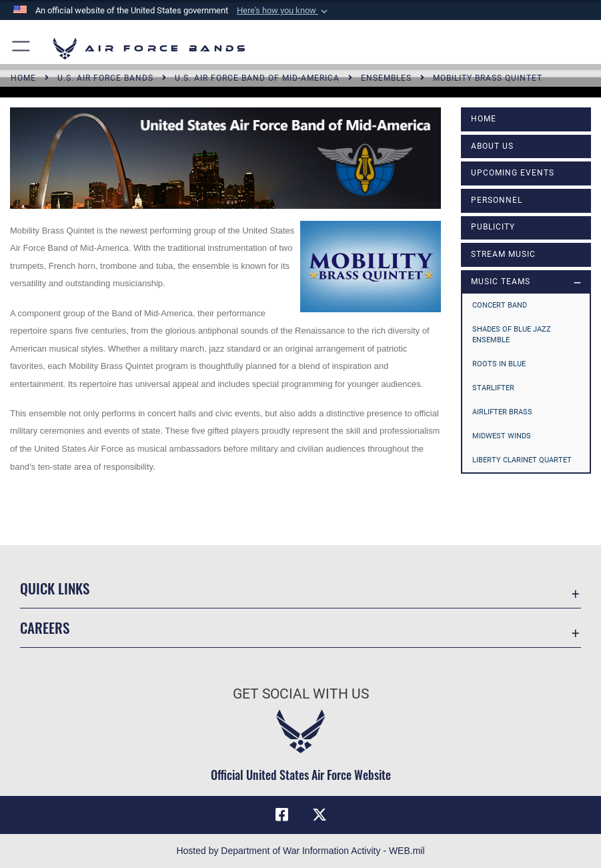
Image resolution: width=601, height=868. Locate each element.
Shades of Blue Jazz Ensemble (512, 335)
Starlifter (493, 388)
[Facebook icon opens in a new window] (281, 815)
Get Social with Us (301, 694)
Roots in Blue (499, 364)
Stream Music (503, 254)
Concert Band (500, 305)
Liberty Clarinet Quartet (522, 460)
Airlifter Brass (502, 412)
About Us (492, 146)
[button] (283, 11)
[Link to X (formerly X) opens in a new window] (320, 815)
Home (484, 119)
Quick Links (55, 588)
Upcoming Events (513, 173)
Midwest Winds (502, 436)
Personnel (497, 200)
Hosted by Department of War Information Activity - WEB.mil (300, 851)
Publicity (493, 227)
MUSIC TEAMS (501, 282)
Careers (45, 627)
